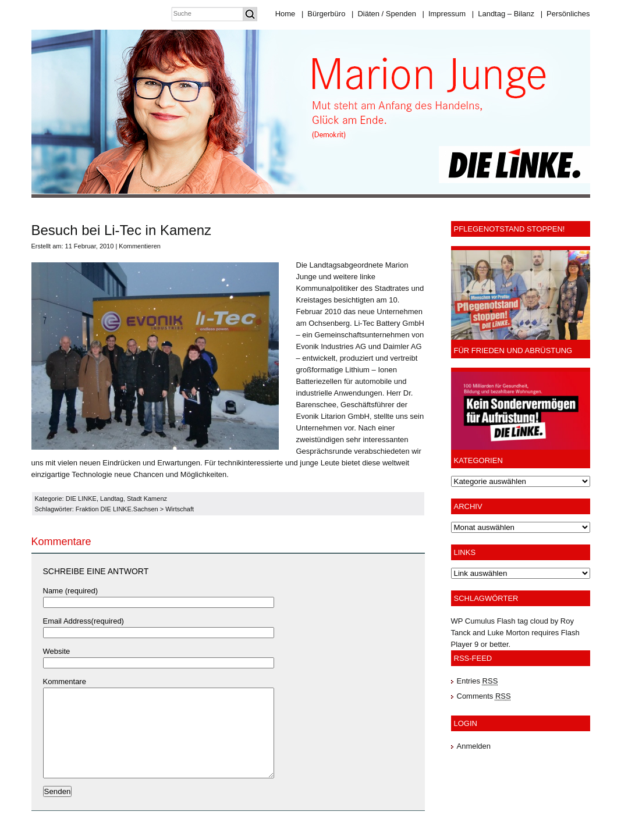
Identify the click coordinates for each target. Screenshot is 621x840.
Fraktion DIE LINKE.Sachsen (117, 509)
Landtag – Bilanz (503, 14)
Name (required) (71, 591)
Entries (478, 681)
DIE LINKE (81, 499)
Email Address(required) (84, 621)
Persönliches (565, 14)
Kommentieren (140, 246)
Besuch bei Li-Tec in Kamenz (122, 230)
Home (285, 14)
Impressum (444, 14)
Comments (484, 696)
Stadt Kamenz (147, 499)
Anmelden (474, 746)
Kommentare (65, 681)
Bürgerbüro (323, 14)
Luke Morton (508, 633)
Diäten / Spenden (384, 14)
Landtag (112, 499)
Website (57, 651)
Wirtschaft (180, 509)
